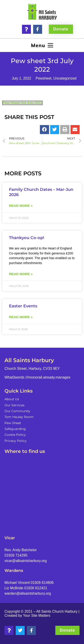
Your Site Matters (37, 615)
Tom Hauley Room (19, 417)
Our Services (14, 405)
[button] (42, 45)
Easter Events (23, 306)
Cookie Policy (15, 435)
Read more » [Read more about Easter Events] (21, 317)
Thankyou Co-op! (27, 238)
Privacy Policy (16, 441)
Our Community (17, 411)
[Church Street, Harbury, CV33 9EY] (42, 493)
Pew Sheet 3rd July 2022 (22, 103)
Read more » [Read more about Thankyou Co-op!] (21, 274)
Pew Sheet (13, 423)
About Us (12, 399)
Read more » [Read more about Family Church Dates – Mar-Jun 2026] (21, 206)
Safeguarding (15, 429)
